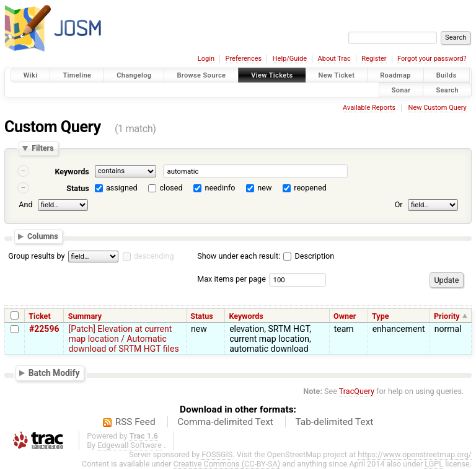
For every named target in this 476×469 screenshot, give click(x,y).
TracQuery (357, 391)
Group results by (36, 256)
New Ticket (337, 75)
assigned (122, 188)
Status (78, 188)
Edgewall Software (130, 445)
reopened (310, 188)
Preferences (243, 59)
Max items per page (231, 279)
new (264, 188)
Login (206, 59)
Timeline (77, 75)
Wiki (31, 75)
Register (374, 59)
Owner (345, 316)
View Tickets (272, 75)
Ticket (39, 316)
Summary (85, 316)
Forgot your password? (432, 59)
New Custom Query (438, 108)
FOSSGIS (217, 454)
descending (154, 256)
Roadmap (395, 75)
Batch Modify (54, 373)
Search (447, 90)
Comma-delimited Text (225, 422)
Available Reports (369, 108)
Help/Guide (290, 59)
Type (381, 316)
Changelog (134, 75)
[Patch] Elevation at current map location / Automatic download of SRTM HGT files (123, 339)
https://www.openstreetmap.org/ (415, 454)
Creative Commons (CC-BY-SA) (227, 464)
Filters (42, 149)
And (25, 204)
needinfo (220, 188)
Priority (447, 316)
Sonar (401, 90)
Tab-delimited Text (334, 422)
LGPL (434, 464)
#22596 (44, 329)
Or (399, 204)
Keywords (72, 172)
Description (309, 256)
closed (171, 188)
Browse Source (201, 75)
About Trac (334, 59)
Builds (447, 75)
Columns (43, 236)
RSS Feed (135, 422)
